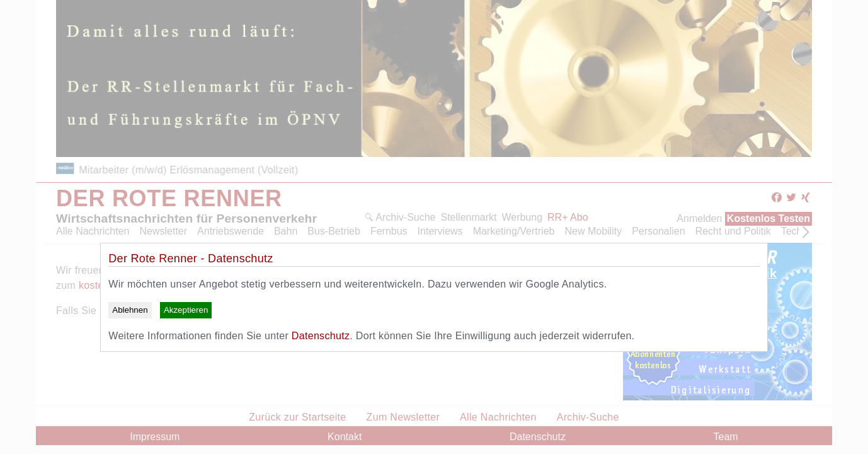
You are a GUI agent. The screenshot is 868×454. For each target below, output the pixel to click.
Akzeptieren (186, 310)
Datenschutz (321, 336)
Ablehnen (130, 310)
